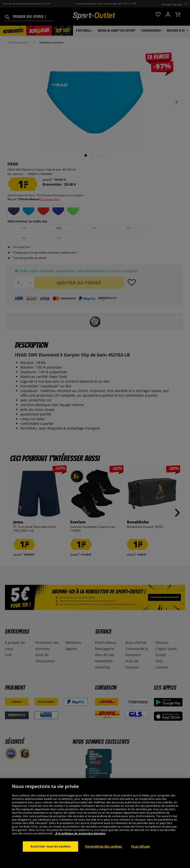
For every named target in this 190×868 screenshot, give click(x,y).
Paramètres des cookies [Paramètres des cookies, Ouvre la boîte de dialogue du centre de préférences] (104, 855)
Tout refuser (141, 855)
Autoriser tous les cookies (50, 855)
